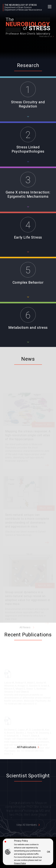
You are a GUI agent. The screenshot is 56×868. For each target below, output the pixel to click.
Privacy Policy (20, 863)
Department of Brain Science (18, 8)
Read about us (46, 37)
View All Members (27, 825)
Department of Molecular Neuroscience (23, 10)
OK (49, 852)
